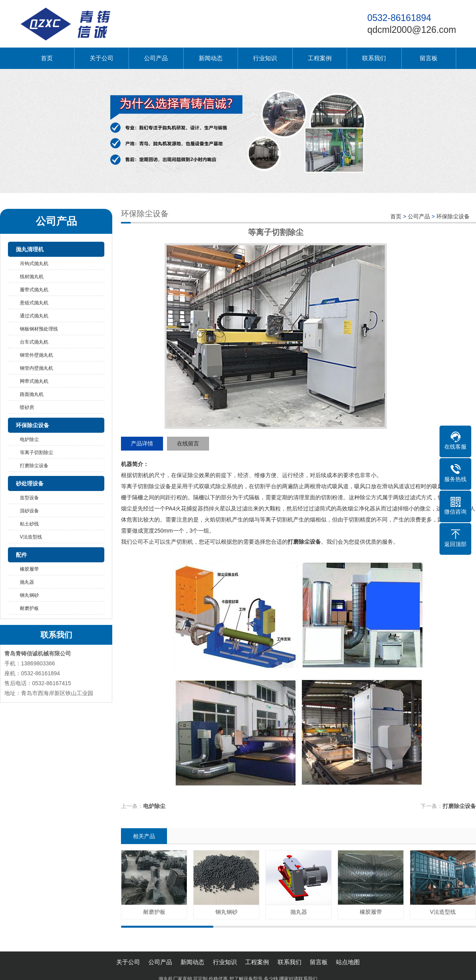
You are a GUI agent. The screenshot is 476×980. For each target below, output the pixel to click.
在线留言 (188, 443)
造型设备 (29, 498)
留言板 (429, 58)
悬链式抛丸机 (34, 303)
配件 (21, 555)
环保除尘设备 (33, 425)
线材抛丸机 (32, 277)
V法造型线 (31, 537)
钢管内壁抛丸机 (36, 368)
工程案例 (320, 58)
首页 (47, 58)
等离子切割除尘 (36, 453)
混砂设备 (29, 511)
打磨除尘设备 (34, 466)
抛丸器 (27, 582)
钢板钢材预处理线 (39, 329)
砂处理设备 (30, 483)
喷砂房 (27, 407)
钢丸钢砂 (29, 595)
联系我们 (374, 58)
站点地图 (348, 962)
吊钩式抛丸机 (34, 264)
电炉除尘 (29, 439)
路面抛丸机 (32, 394)
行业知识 (265, 58)
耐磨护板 (29, 608)
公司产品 (156, 58)
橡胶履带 (29, 569)
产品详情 (142, 443)
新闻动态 (211, 58)
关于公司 (102, 58)
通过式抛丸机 (34, 316)
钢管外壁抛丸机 (36, 355)
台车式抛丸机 (34, 342)
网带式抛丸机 (34, 381)
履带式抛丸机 (34, 290)
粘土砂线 (29, 524)
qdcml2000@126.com (412, 30)
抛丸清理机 (30, 249)
